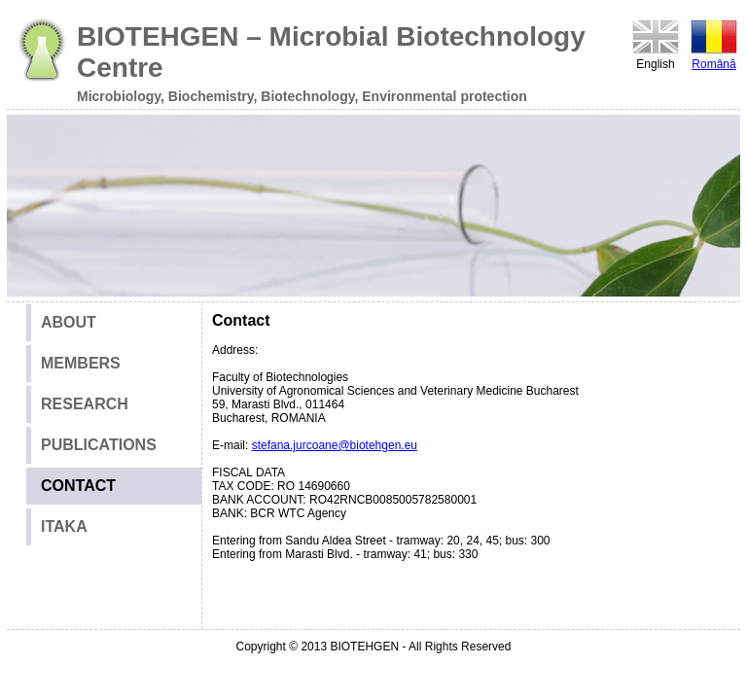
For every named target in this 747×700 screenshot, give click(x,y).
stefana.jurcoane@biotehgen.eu (335, 445)
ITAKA (64, 526)
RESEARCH (85, 404)
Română (714, 44)
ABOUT (69, 322)
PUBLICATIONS (99, 445)
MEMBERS (81, 363)
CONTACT (78, 486)
